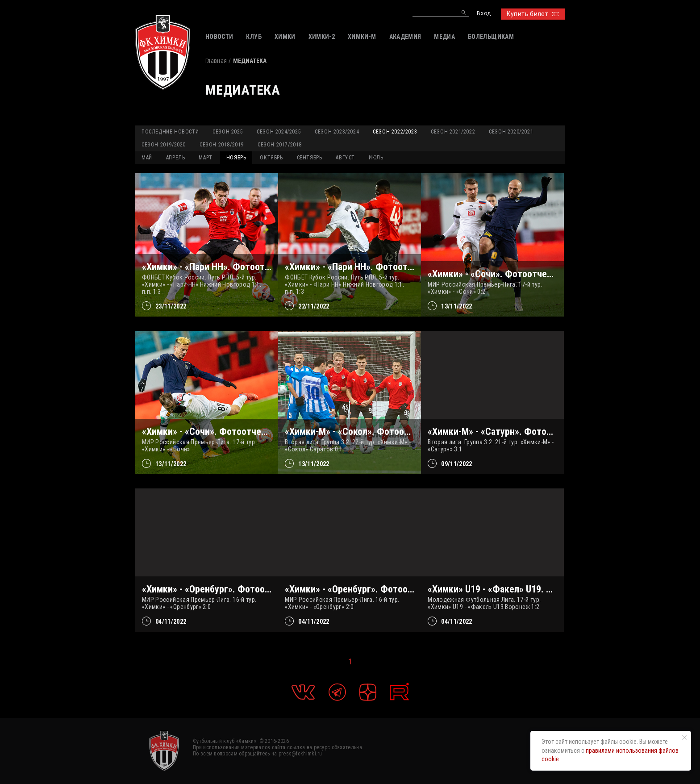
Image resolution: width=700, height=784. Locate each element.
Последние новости (170, 132)
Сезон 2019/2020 (164, 145)
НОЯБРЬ (236, 158)
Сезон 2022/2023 (395, 132)
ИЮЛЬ (376, 158)
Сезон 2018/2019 (222, 145)
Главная (216, 61)
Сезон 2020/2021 (511, 132)
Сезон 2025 (228, 132)
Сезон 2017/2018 (280, 145)
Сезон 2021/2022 (453, 132)
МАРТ (205, 158)
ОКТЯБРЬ (271, 158)
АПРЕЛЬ (176, 158)
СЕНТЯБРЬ (310, 158)
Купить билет (533, 14)
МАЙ (147, 158)
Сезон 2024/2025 (279, 132)
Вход (484, 14)
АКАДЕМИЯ (405, 37)
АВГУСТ (345, 158)
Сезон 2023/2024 (337, 132)
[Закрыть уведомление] (684, 738)
